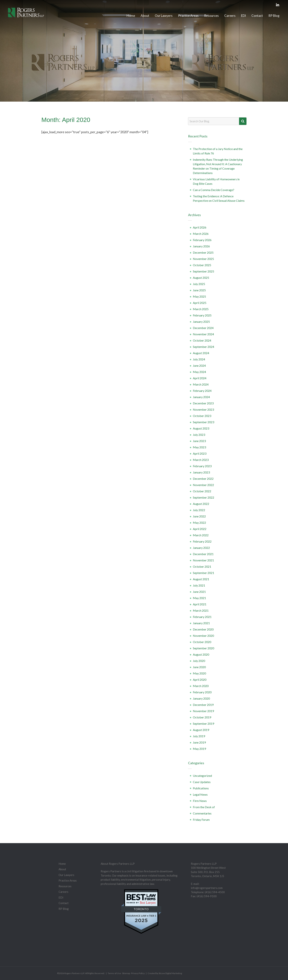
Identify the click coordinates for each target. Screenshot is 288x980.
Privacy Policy (138, 973)
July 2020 (199, 661)
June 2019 (199, 742)
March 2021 (201, 610)
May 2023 (199, 447)
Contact (257, 16)
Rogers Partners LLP (74, 973)
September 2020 (203, 648)
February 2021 (202, 617)
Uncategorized (202, 776)
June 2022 (199, 516)
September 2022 (203, 497)
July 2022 (199, 510)
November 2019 (203, 711)
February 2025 (202, 315)
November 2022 (203, 485)
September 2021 (203, 573)
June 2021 (199, 592)
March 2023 (201, 460)
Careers (230, 16)
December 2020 (203, 629)
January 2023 (201, 472)
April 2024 (200, 378)
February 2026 (202, 240)
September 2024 (203, 347)
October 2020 (202, 642)
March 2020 (201, 686)
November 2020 (203, 636)
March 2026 (201, 234)
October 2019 (202, 717)
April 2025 (200, 303)
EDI (243, 16)
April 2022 (200, 529)
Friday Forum (201, 820)
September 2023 (203, 422)
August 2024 (201, 353)
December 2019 (203, 705)
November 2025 (203, 259)
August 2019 (201, 730)
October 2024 (202, 340)
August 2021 (201, 579)
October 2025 (202, 265)
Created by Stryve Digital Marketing (165, 973)
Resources (211, 16)
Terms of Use (114, 973)
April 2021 (200, 604)
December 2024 (203, 328)
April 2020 (200, 680)
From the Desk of (204, 807)
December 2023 (203, 403)
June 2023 (199, 441)
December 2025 (203, 252)
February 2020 (202, 692)
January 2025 (201, 322)
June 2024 (199, 365)
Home (131, 16)
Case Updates (202, 782)
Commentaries (202, 813)
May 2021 (199, 598)
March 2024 (201, 384)
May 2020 (199, 673)
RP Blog (274, 16)
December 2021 (203, 554)
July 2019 (199, 736)
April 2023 (200, 453)
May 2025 (199, 296)
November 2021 (203, 560)
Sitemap (126, 973)
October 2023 (202, 416)
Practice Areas (188, 16)
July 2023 (199, 435)
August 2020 (201, 654)
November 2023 (203, 409)
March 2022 (201, 535)
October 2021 (202, 566)
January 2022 (201, 548)
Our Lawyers (164, 16)
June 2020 (199, 667)
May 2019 (199, 749)
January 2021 (201, 623)
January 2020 (201, 698)
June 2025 (199, 290)
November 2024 (203, 334)
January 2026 (201, 246)
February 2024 (202, 391)
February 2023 (202, 466)
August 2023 (201, 428)
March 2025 (201, 309)
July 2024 (199, 359)
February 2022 (202, 541)
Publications (201, 788)
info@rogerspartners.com (207, 888)
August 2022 (201, 504)
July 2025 (199, 284)
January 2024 (201, 397)
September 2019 (203, 724)
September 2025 (203, 271)
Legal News (200, 794)
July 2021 (199, 585)
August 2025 (201, 278)
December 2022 (203, 479)
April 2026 (200, 227)
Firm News (200, 801)
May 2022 (199, 523)
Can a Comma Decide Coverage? (214, 190)
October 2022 (202, 491)
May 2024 (199, 372)
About (145, 16)
